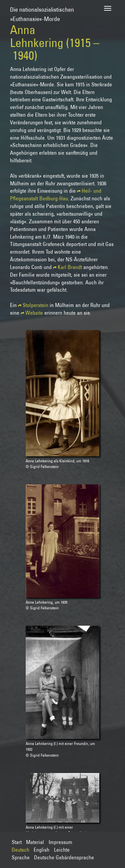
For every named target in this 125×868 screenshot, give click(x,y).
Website (34, 313)
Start (17, 842)
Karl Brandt (70, 267)
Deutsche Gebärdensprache (64, 857)
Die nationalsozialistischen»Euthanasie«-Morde (42, 11)
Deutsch (20, 850)
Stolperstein (35, 305)
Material (35, 842)
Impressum (60, 842)
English (41, 850)
